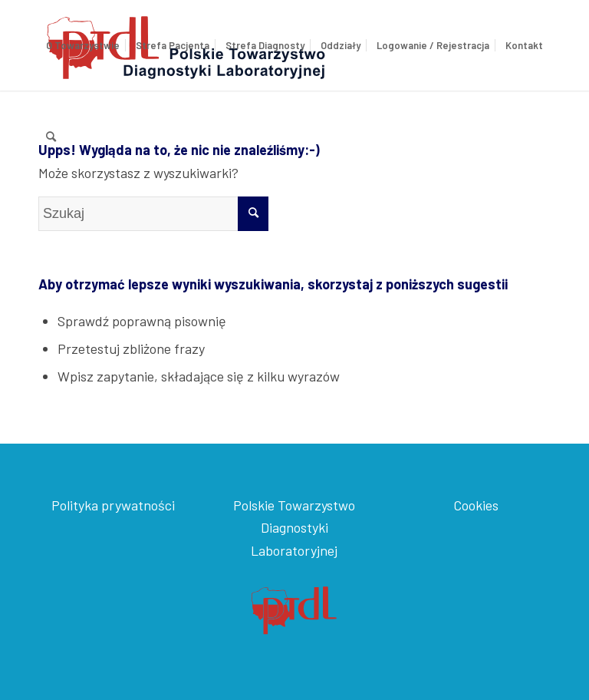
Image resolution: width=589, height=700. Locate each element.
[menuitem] (83, 45)
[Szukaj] (51, 136)
